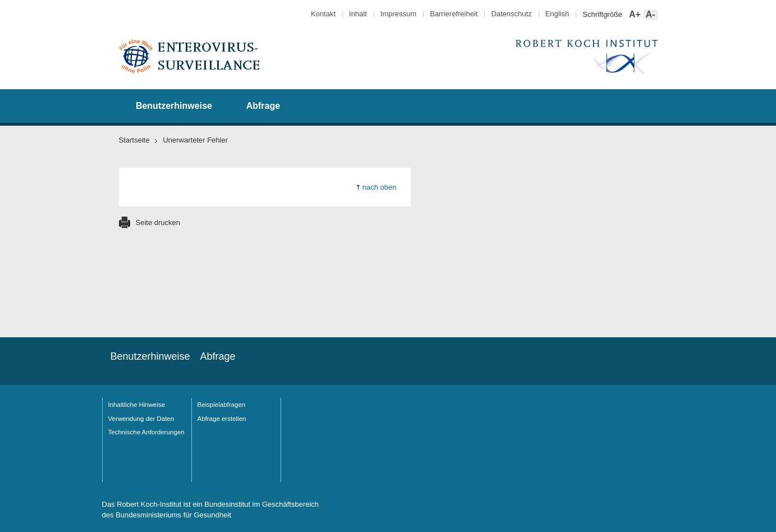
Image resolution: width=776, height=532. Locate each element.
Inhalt (358, 14)
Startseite (134, 140)
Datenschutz (511, 14)
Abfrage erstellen (222, 419)
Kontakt (323, 14)
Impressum (398, 14)
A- (649, 15)
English (557, 14)
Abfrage (263, 106)
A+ (634, 15)
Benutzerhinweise (174, 106)
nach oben (380, 187)
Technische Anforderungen (146, 432)
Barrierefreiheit (454, 14)
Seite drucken (158, 223)
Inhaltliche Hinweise (137, 405)
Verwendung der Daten (141, 419)
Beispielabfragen (222, 405)
